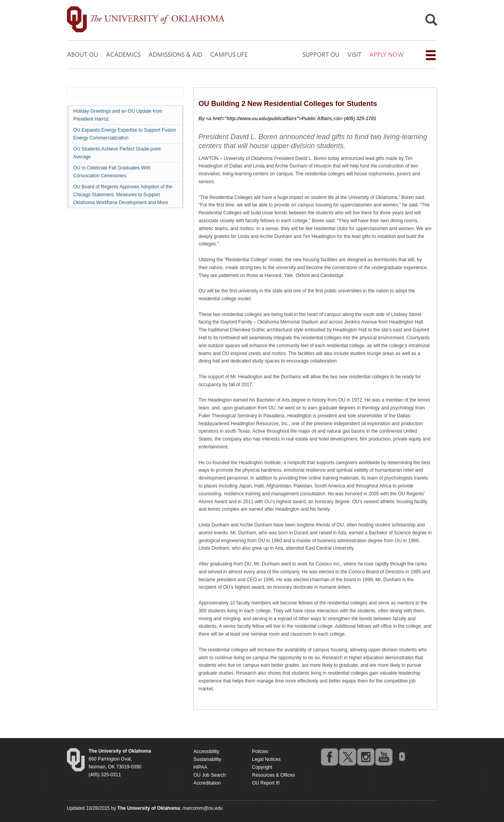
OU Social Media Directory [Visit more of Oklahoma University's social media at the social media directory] (402, 757)
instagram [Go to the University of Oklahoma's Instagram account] (365, 757)
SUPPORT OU (321, 54)
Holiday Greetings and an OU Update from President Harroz (118, 115)
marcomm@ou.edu (203, 808)
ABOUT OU (82, 54)
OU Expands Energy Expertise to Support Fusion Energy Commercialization (125, 134)
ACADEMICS (123, 54)
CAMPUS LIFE (229, 54)
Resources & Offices (273, 775)
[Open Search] (431, 22)
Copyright (262, 767)
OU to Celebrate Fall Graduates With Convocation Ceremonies (112, 172)
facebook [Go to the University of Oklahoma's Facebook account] (329, 757)
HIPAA (200, 767)
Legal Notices (266, 759)
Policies (260, 751)
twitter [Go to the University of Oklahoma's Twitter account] (347, 757)
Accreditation (207, 783)
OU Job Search (209, 775)
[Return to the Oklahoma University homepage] (120, 751)
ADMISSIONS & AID (175, 54)
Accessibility (206, 751)
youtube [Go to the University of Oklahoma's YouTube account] (384, 757)
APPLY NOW (386, 54)
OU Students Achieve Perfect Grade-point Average (117, 153)
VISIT (354, 54)
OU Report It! (266, 783)
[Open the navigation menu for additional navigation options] (431, 55)
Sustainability (207, 759)
